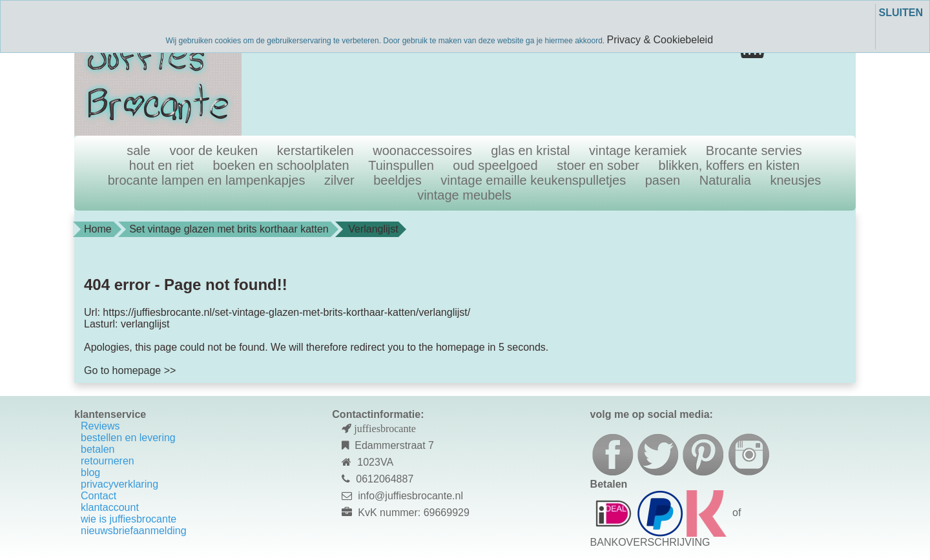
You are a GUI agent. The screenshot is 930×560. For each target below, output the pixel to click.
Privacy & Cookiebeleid (660, 40)
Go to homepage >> (130, 370)
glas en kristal (530, 150)
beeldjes (398, 180)
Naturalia (725, 180)
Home (98, 229)
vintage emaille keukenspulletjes (533, 180)
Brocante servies (754, 150)
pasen (663, 180)
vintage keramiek (638, 150)
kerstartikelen (315, 150)
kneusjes (795, 180)
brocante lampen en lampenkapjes (207, 180)
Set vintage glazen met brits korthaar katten (229, 229)
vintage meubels (464, 195)
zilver (339, 180)
